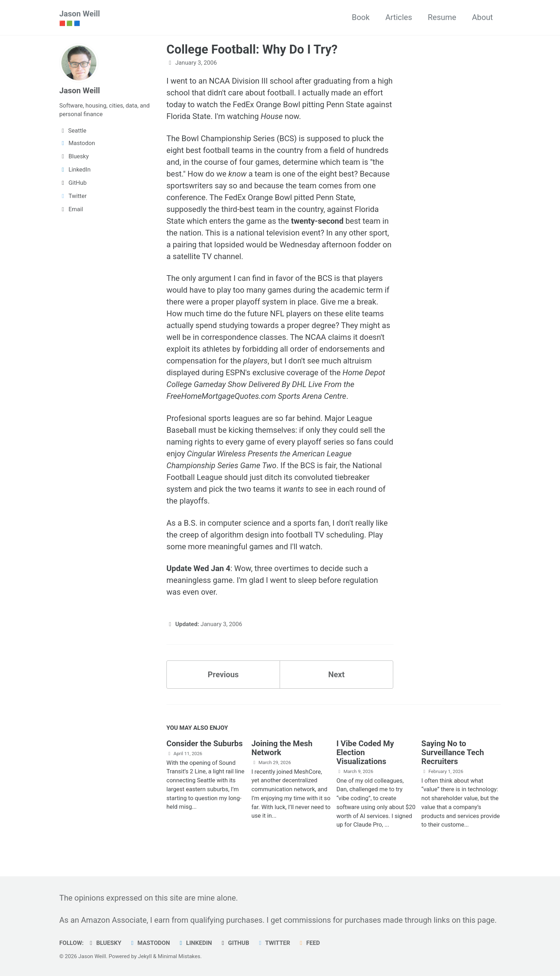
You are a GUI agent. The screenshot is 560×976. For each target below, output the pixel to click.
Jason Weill (80, 18)
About (482, 17)
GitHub (234, 943)
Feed (309, 943)
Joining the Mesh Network (282, 748)
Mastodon (149, 943)
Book (361, 17)
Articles (399, 17)
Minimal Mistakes (179, 956)
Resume (442, 17)
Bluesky (104, 943)
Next (336, 675)
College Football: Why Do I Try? (252, 49)
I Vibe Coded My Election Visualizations (365, 752)
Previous (223, 675)
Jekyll (145, 956)
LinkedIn (194, 943)
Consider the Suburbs (204, 744)
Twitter (273, 943)
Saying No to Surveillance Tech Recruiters (453, 752)
